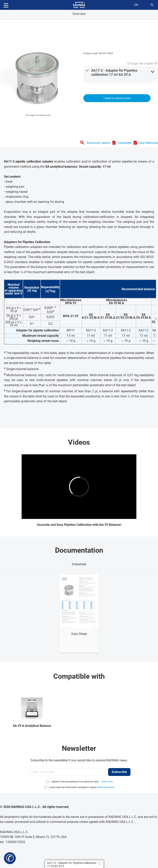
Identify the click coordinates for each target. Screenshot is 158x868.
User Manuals (148, 143)
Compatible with (79, 676)
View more (107, 782)
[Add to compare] (100, 863)
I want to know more (117, 98)
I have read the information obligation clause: (82, 787)
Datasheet (125, 143)
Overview (79, 14)
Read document (106, 787)
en (136, 5)
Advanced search (99, 143)
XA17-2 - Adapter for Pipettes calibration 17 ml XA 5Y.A (114, 72)
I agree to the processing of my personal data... (76, 782)
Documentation (79, 550)
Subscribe (119, 772)
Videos (79, 442)
